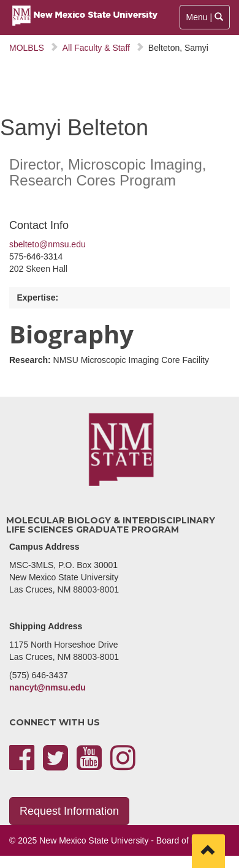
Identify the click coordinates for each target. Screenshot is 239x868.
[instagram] (123, 765)
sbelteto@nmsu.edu (47, 244)
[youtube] (89, 765)
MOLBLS (27, 48)
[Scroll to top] (208, 851)
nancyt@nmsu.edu (47, 687)
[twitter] (55, 765)
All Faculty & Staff (96, 48)
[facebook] (22, 765)
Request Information (69, 811)
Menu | (205, 20)
